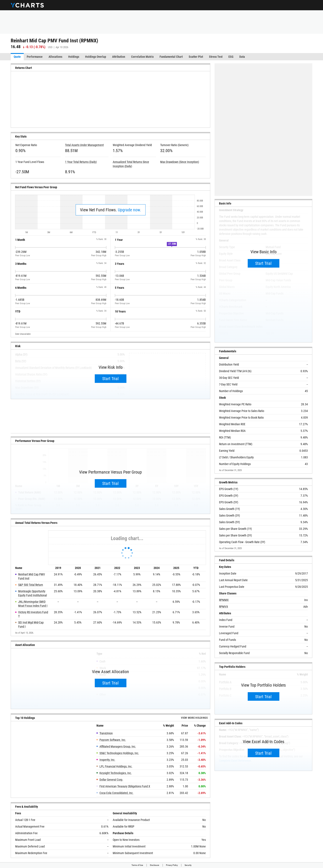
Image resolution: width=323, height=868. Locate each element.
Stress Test (216, 57)
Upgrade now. (129, 210)
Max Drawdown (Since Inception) (180, 162)
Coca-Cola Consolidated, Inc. (116, 793)
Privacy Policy (172, 865)
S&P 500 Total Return (31, 585)
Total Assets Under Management (84, 145)
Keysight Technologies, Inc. (116, 773)
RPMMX (224, 600)
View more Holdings (194, 718)
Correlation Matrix (142, 57)
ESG (231, 57)
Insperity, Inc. (107, 760)
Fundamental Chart (171, 57)
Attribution (119, 57)
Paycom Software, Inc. (113, 740)
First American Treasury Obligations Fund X (125, 786)
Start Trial (110, 379)
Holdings (74, 57)
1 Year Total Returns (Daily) (81, 162)
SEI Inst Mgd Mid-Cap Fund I (31, 624)
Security (188, 865)
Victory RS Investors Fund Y (33, 614)
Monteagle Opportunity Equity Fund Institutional (33, 593)
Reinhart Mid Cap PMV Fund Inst (32, 576)
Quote (17, 57)
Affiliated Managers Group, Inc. (118, 747)
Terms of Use (137, 865)
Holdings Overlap (96, 57)
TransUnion (106, 733)
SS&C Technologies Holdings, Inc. (119, 753)
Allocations (55, 57)
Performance (35, 57)
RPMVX (224, 607)
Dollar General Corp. (111, 780)
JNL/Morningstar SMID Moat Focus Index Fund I (33, 604)
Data (242, 57)
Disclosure (155, 865)
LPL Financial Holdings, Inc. (116, 766)
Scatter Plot (196, 57)
